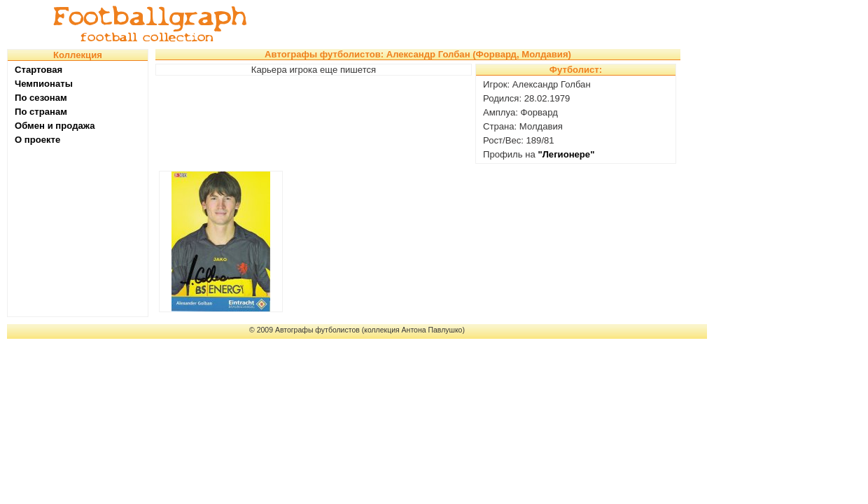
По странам (41, 112)
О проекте (37, 140)
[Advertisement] (486, 24)
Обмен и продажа (55, 126)
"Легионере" (566, 154)
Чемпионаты (44, 84)
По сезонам (41, 98)
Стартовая (38, 70)
